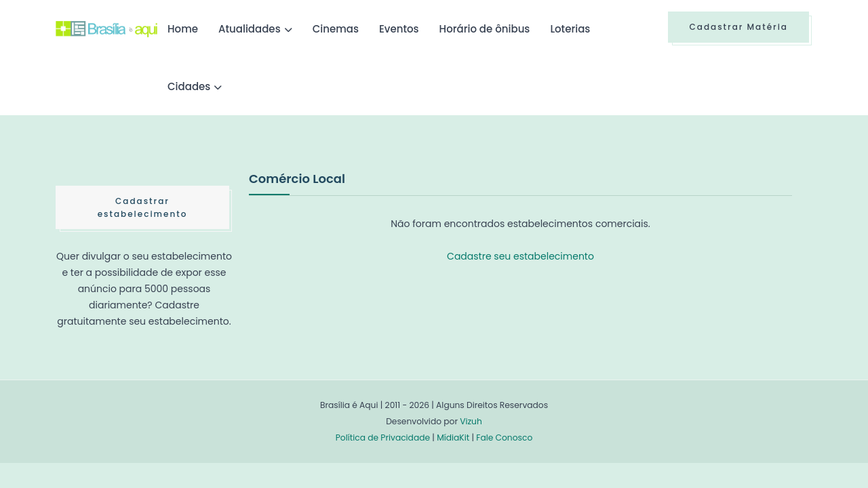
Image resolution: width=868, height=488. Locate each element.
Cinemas (336, 29)
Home (183, 29)
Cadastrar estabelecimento (143, 207)
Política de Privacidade (383, 438)
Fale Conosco (504, 438)
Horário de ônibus (485, 29)
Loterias (570, 29)
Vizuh (471, 421)
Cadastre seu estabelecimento (520, 256)
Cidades (189, 86)
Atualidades (250, 29)
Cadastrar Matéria (738, 27)
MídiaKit (453, 438)
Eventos (399, 29)
